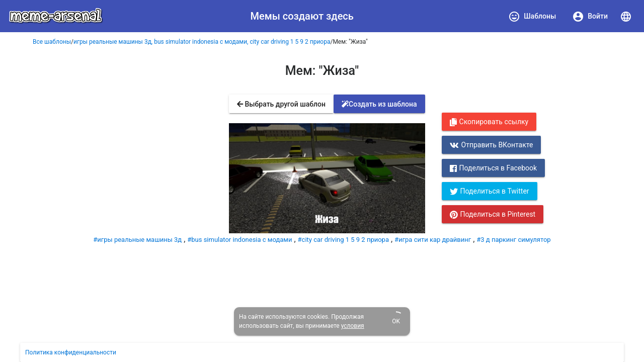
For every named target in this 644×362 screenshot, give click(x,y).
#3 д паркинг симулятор (513, 240)
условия (353, 326)
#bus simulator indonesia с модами (239, 240)
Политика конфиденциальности (71, 352)
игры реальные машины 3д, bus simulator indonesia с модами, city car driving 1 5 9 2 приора (202, 42)
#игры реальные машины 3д (137, 240)
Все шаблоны (52, 42)
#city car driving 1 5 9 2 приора (343, 240)
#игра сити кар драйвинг (433, 240)
